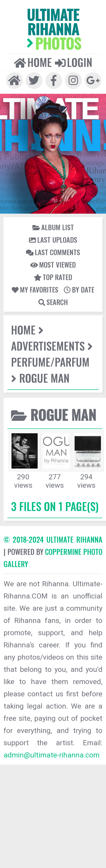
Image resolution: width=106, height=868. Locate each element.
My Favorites (35, 289)
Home (33, 62)
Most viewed (53, 264)
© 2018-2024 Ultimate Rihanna (53, 539)
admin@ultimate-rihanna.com (52, 755)
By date (79, 289)
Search (53, 302)
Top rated (53, 277)
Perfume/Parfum (50, 362)
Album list (53, 227)
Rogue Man (44, 378)
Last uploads (53, 240)
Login (74, 62)
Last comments (53, 252)
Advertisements (48, 346)
